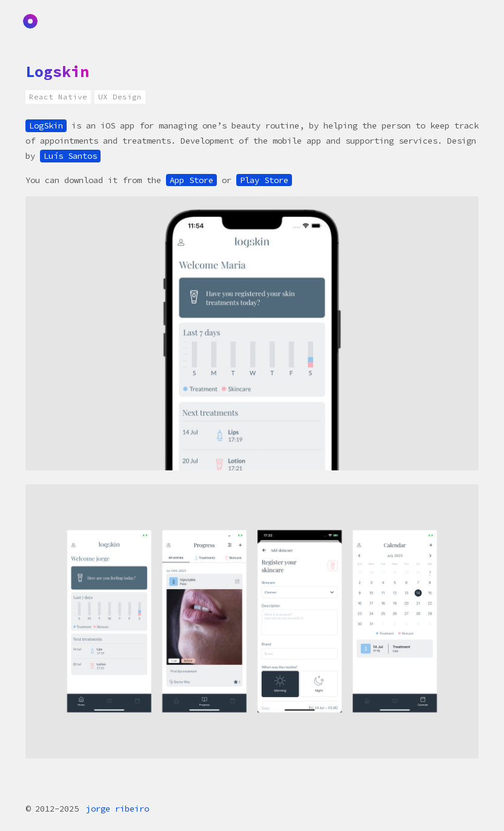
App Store (191, 180)
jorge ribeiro (118, 809)
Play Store (264, 180)
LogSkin (46, 125)
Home (32, 22)
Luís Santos (70, 156)
